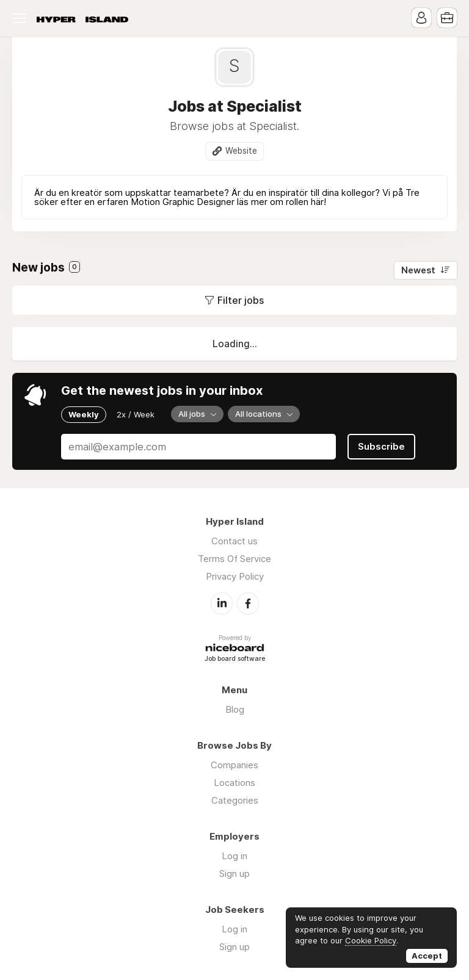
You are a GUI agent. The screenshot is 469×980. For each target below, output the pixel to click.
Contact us (234, 541)
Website (241, 151)
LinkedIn (222, 603)
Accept (427, 956)
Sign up (234, 874)
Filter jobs (241, 300)
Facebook (248, 603)
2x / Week (136, 414)
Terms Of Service (234, 559)
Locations (234, 783)
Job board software (235, 659)
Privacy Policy (235, 576)
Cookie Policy (371, 940)
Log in (234, 856)
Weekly (84, 414)
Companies (234, 765)
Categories (235, 800)
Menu (21, 18)
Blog (235, 709)
